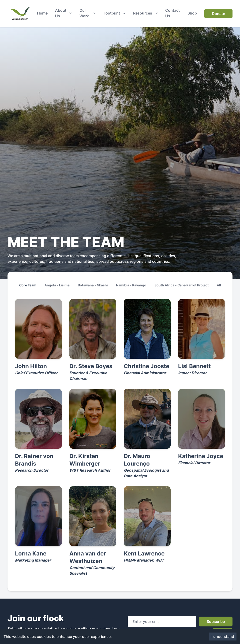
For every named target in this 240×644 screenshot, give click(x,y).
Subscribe (216, 622)
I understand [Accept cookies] (223, 637)
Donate (218, 14)
